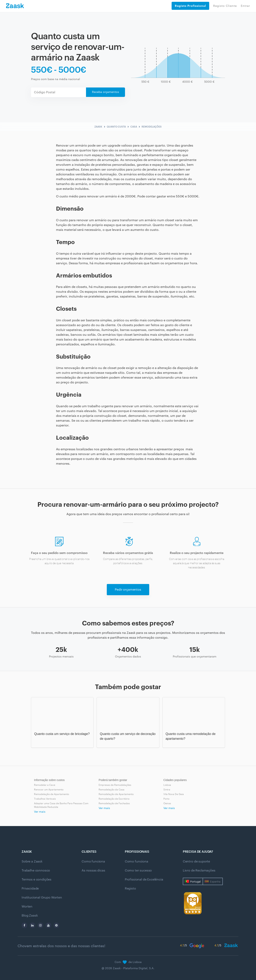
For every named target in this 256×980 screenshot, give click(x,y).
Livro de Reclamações (199, 870)
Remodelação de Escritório (114, 799)
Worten (27, 907)
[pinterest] (56, 925)
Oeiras (167, 803)
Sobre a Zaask (32, 861)
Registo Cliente (225, 6)
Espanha (215, 882)
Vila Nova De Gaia (174, 794)
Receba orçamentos (105, 92)
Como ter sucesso (138, 870)
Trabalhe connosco (36, 870)
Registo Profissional (190, 6)
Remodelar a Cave (45, 785)
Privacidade (30, 889)
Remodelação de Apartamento (51, 794)
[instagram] (40, 925)
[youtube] (48, 925)
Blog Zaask (30, 916)
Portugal (195, 882)
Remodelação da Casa (111, 790)
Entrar (245, 6)
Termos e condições (36, 879)
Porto (166, 799)
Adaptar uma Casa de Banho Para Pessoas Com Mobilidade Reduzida (61, 805)
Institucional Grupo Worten (42, 898)
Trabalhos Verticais (45, 799)
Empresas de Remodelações (115, 785)
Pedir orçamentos (128, 590)
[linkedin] (32, 925)
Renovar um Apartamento (49, 790)
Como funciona (93, 861)
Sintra (167, 790)
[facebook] (24, 925)
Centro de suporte (196, 861)
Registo (130, 889)
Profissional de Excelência (144, 879)
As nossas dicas (93, 870)
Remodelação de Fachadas (114, 803)
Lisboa (167, 785)
